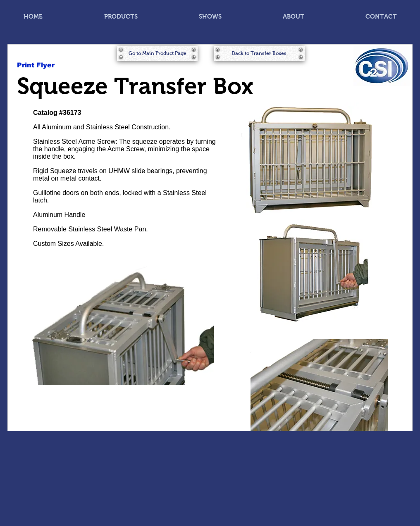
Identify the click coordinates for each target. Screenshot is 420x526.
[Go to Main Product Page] (157, 54)
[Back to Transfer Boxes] (259, 54)
